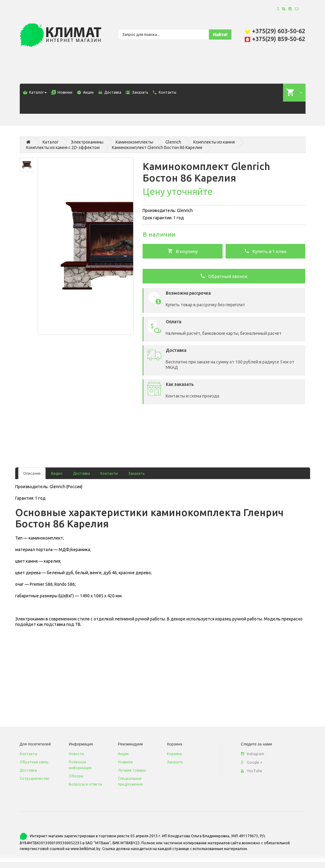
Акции (123, 754)
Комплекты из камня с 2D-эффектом (63, 148)
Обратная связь (34, 762)
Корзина (174, 754)
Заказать (136, 473)
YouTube (251, 771)
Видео (57, 473)
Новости (76, 754)
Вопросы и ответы (85, 784)
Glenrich (173, 142)
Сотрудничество (35, 778)
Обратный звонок (224, 276)
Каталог (51, 142)
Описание (32, 473)
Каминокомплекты (134, 142)
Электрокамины (87, 142)
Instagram (252, 754)
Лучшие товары (132, 770)
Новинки (125, 762)
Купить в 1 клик (265, 251)
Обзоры (76, 776)
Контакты (109, 473)
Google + (252, 762)
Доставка (81, 473)
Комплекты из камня (214, 142)
